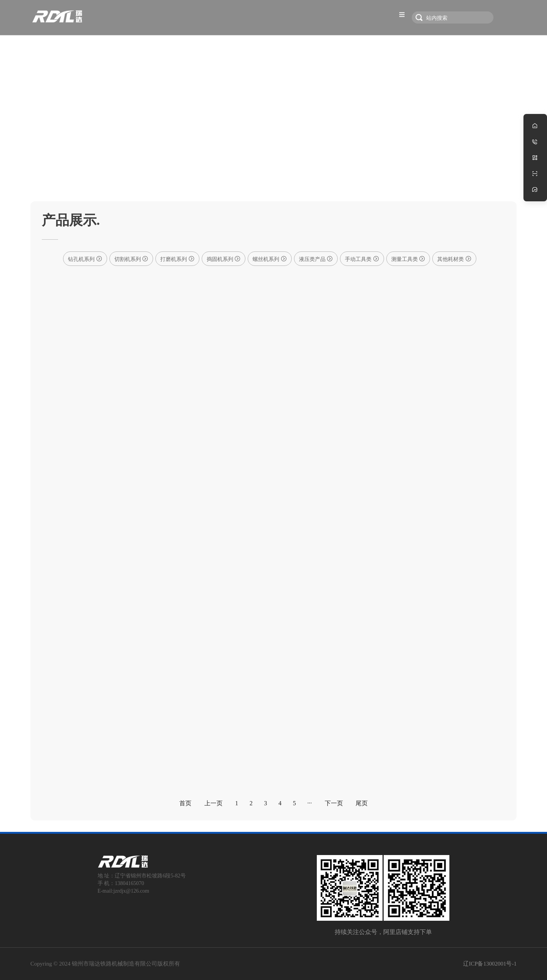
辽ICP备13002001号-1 (490, 964)
